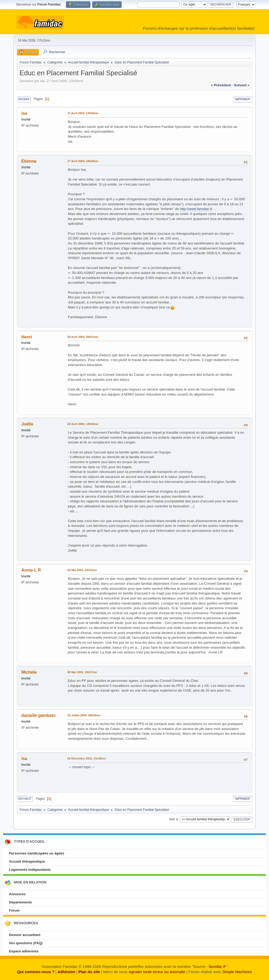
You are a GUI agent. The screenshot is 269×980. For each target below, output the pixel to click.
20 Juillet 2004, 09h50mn (84, 715)
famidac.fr (217, 967)
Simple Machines (237, 972)
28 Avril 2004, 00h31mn (83, 337)
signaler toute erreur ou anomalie (157, 972)
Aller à (173, 819)
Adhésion (66, 972)
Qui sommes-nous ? (36, 972)
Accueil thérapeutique (27, 861)
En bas (24, 99)
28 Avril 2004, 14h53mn (83, 424)
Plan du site (89, 972)
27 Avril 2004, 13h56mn (83, 113)
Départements (20, 902)
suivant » (242, 85)
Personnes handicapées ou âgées (37, 853)
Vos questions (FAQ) (26, 943)
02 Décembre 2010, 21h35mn (87, 758)
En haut (25, 799)
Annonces (17, 894)
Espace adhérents (24, 951)
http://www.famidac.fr (196, 209)
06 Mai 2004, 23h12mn (82, 570)
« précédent (221, 85)
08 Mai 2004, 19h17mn (82, 672)
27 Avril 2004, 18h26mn (83, 161)
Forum (14, 910)
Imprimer (242, 99)
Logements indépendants (30, 870)
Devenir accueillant (25, 935)
